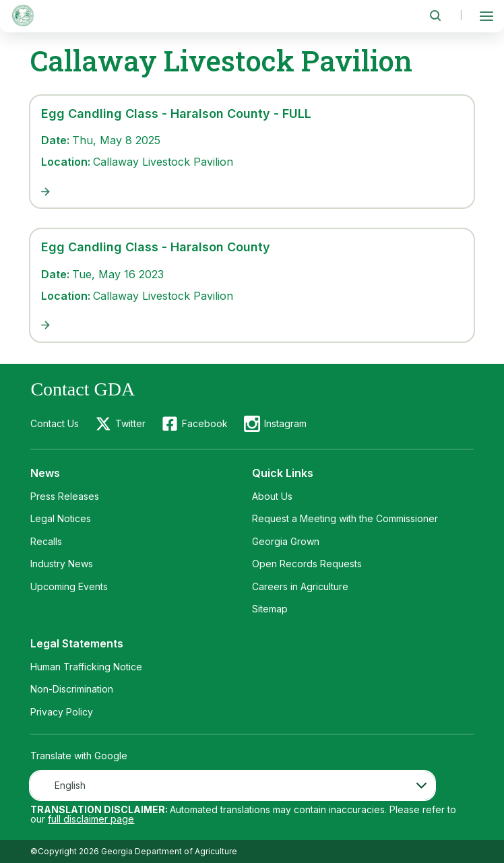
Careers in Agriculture (300, 586)
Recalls (46, 541)
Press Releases (65, 496)
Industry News (62, 564)
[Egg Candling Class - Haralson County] (252, 325)
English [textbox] (70, 785)
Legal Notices (61, 518)
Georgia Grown (286, 541)
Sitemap (270, 609)
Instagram (285, 423)
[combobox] (232, 786)
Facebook (205, 423)
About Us (272, 496)
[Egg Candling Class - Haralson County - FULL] (252, 191)
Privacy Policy (62, 712)
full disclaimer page (91, 819)
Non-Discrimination (72, 689)
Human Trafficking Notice (86, 667)
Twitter (130, 423)
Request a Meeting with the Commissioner (345, 518)
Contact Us (55, 423)
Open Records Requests (307, 564)
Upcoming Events (69, 586)
